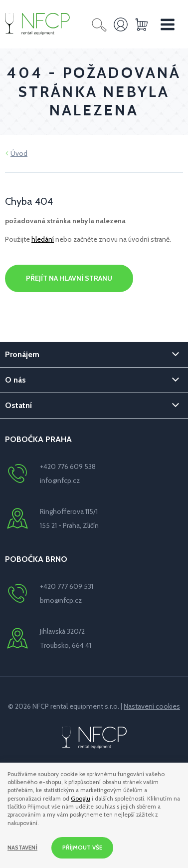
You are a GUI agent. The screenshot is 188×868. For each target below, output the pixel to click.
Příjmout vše (82, 848)
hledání (43, 239)
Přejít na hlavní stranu (69, 278)
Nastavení (22, 848)
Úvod (19, 153)
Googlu (81, 799)
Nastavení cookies (152, 706)
